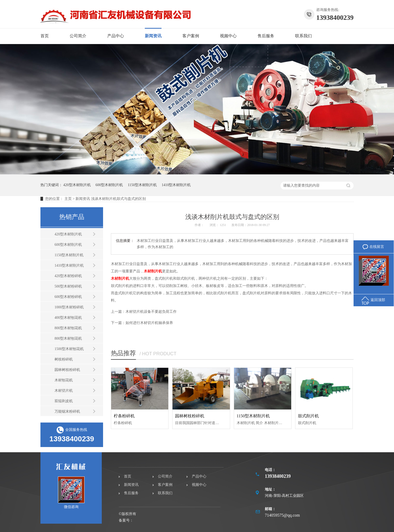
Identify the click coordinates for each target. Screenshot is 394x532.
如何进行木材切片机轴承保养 (149, 323)
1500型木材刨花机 (69, 349)
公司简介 (78, 36)
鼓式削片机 (308, 416)
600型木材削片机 (109, 185)
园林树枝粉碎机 (67, 370)
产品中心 (116, 36)
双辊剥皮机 (64, 401)
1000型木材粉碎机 (69, 307)
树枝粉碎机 (64, 359)
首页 (45, 36)
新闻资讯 (153, 36)
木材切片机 (64, 391)
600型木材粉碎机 (68, 297)
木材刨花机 (64, 380)
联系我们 (303, 36)
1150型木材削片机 (142, 185)
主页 (68, 199)
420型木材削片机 (77, 185)
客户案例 (191, 36)
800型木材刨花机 (68, 328)
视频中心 (228, 36)
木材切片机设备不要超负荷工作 (151, 312)
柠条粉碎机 (124, 416)
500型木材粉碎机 (68, 286)
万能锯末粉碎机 (67, 411)
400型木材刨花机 (68, 318)
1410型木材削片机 (176, 185)
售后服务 (266, 36)
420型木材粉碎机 (68, 276)
